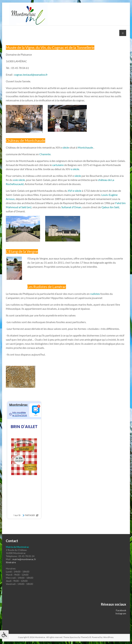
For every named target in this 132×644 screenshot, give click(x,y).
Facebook (121, 610)
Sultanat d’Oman (71, 207)
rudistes (95, 294)
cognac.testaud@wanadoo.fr (31, 75)
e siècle (75, 169)
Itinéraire (11, 562)
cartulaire (58, 165)
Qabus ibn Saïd (110, 207)
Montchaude (85, 147)
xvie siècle (19, 180)
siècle (65, 147)
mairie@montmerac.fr (24, 559)
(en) (29, 207)
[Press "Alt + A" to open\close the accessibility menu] (4, 635)
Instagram (121, 613)
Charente (45, 154)
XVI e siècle (75, 191)
